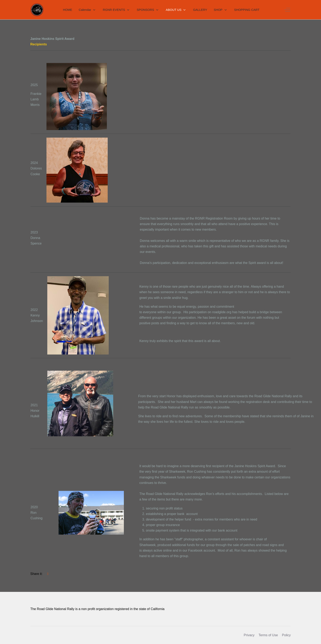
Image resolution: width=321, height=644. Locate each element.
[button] (87, 10)
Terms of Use (268, 635)
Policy (286, 635)
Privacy (249, 635)
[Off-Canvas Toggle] (287, 10)
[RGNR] (37, 10)
